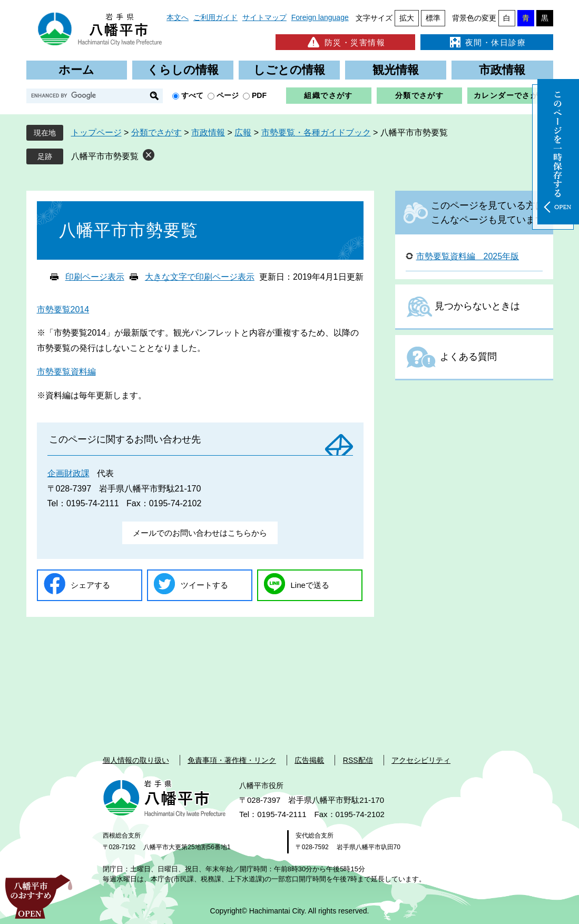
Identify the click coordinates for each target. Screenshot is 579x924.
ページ (228, 95)
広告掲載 (309, 760)
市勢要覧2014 (63, 309)
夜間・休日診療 (487, 42)
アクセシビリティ (421, 760)
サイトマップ (264, 17)
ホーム (76, 70)
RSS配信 (358, 760)
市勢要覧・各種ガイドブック (316, 132)
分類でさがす (419, 95)
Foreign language (320, 17)
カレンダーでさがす (510, 95)
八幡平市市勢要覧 (105, 156)
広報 (243, 132)
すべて (192, 95)
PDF (259, 95)
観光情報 (396, 70)
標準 (433, 18)
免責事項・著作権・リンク (232, 760)
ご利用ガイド (215, 17)
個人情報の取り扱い (136, 760)
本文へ (178, 17)
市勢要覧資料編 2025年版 (468, 256)
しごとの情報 (289, 70)
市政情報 (502, 70)
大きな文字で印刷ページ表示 (200, 277)
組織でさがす (328, 95)
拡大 (407, 18)
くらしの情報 (183, 70)
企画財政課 (68, 473)
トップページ (96, 132)
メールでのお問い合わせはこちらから (200, 533)
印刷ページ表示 (95, 277)
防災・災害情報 (345, 42)
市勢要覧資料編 (66, 372)
